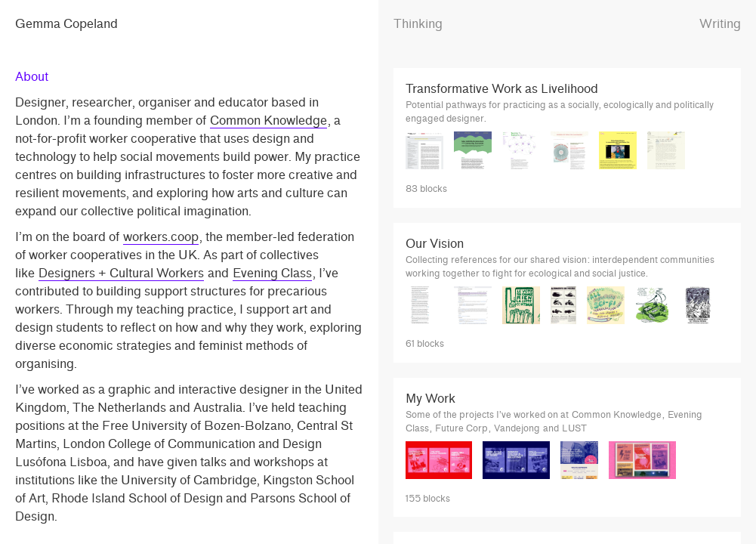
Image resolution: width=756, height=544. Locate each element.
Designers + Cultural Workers (121, 273)
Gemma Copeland (66, 24)
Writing (720, 24)
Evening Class (272, 273)
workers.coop (161, 237)
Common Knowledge (268, 121)
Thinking (418, 24)
